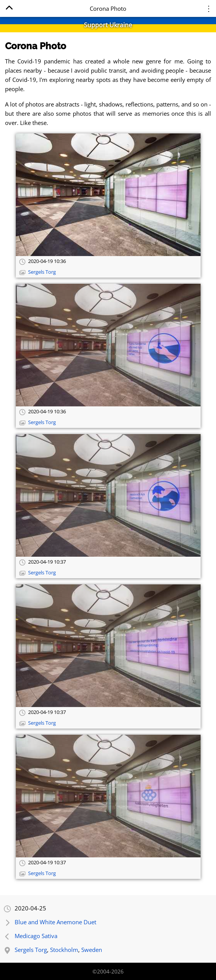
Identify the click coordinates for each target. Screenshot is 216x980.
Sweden (92, 950)
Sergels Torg (42, 272)
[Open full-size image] (108, 195)
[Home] (9, 9)
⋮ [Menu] (209, 8)
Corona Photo (36, 46)
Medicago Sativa (36, 936)
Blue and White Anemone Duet (55, 922)
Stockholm (64, 950)
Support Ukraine (108, 25)
